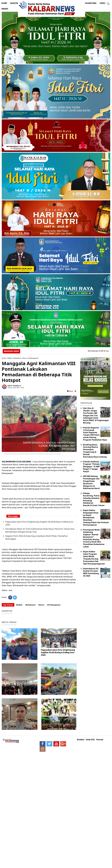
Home (4, 358)
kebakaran (17, 358)
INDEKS (5, 9)
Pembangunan (33, 358)
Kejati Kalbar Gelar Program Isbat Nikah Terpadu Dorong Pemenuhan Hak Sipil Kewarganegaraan (94, 558)
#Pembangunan (54, 605)
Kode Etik (90, 740)
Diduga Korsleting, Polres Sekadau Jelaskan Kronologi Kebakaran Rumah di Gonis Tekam (94, 499)
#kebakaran (30, 605)
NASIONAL (15, 3)
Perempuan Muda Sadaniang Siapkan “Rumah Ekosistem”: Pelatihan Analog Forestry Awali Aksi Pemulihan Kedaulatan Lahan (94, 538)
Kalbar (10, 358)
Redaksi (81, 740)
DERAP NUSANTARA (87, 3)
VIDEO (103, 3)
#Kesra (41, 605)
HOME (4, 3)
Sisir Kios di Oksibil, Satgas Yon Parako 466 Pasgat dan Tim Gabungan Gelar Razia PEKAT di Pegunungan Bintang (96, 415)
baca (70, 391)
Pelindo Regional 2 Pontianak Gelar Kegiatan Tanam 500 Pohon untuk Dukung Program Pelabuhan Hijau (95, 434)
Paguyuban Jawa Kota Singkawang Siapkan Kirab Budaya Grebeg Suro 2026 (58, 652)
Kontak (100, 740)
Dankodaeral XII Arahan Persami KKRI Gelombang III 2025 (91, 572)
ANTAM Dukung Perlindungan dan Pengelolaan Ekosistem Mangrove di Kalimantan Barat (91, 482)
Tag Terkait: (8, 605)
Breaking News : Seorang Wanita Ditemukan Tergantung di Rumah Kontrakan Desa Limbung (95, 451)
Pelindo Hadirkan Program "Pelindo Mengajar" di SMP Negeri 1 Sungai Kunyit (91, 466)
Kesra (24, 358)
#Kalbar (19, 605)
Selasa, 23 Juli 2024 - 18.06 (16, 388)
